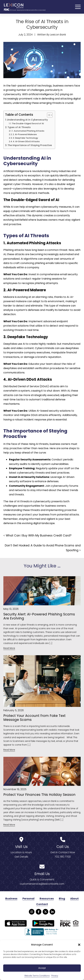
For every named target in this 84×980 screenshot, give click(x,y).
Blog (62, 899)
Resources (47, 899)
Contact (42, 905)
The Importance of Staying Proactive (30, 146)
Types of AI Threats (19, 128)
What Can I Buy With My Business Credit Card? (39, 536)
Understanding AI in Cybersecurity (27, 120)
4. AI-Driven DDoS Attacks (26, 142)
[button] (79, 945)
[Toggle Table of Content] (48, 116)
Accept (42, 968)
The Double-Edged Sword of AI (28, 124)
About (74, 899)
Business (11, 899)
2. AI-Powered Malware (25, 135)
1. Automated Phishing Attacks (28, 131)
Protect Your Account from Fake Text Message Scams (34, 718)
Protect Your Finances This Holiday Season (39, 795)
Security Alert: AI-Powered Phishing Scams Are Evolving (39, 617)
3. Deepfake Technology (25, 138)
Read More (9, 649)
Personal (28, 899)
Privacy (55, 976)
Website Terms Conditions (37, 976)
